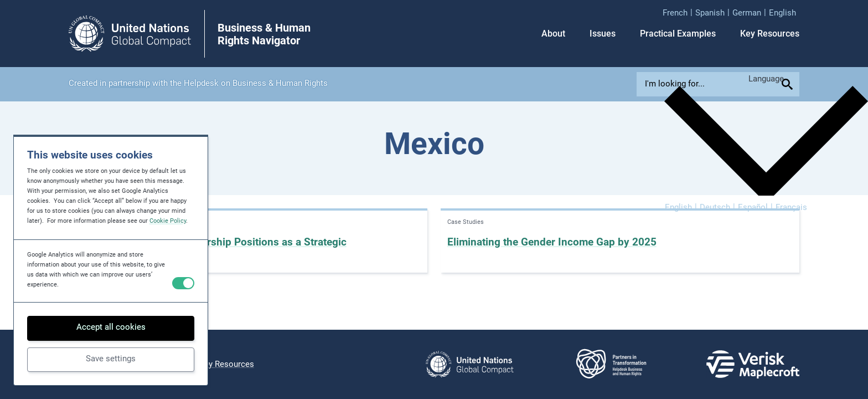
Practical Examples (678, 34)
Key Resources (770, 34)
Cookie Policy (168, 221)
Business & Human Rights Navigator (264, 35)
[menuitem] (679, 12)
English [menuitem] (678, 207)
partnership (129, 83)
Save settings (111, 359)
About (553, 34)
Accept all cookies (111, 327)
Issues (603, 34)
